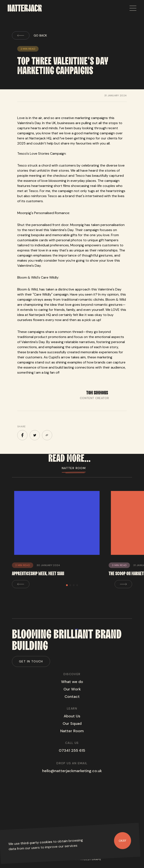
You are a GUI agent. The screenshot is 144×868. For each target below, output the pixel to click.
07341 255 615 (72, 750)
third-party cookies (36, 842)
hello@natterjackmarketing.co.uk (72, 771)
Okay (123, 841)
